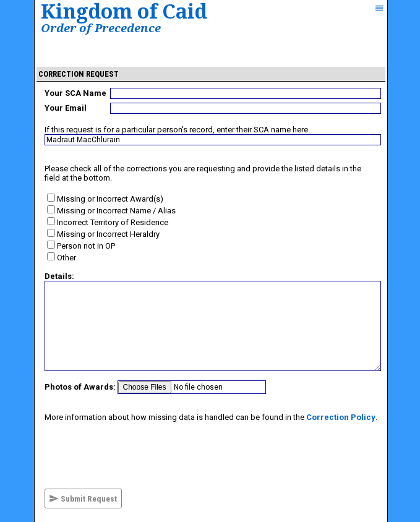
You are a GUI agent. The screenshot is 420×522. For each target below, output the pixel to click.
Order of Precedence (101, 28)
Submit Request (83, 498)
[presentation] (139, 455)
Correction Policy (341, 417)
